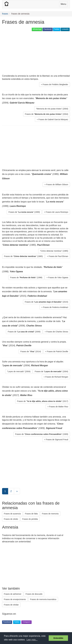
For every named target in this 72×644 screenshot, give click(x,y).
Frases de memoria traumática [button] (43, 599)
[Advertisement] (34, 53)
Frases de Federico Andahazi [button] (56, 307)
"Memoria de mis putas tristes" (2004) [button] (52, 109)
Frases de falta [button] (31, 514)
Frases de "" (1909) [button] (42, 434)
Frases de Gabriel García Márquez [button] (53, 119)
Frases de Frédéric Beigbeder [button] (55, 84)
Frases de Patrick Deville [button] (57, 351)
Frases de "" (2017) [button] (43, 401)
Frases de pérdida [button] (30, 519)
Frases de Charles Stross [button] (57, 332)
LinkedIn (65, 29)
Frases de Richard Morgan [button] (57, 377)
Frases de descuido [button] (34, 594)
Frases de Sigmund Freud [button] (57, 440)
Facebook (48, 29)
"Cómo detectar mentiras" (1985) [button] (54, 251)
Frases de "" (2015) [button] (46, 302)
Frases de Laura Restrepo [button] (57, 212)
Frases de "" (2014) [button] (31, 351)
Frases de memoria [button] (50, 514)
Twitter (57, 29)
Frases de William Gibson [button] (57, 184)
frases (5, 14)
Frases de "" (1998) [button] (26, 277)
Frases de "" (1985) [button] (23, 256)
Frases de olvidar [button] (11, 605)
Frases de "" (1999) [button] (24, 212)
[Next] (17, 491)
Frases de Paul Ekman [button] (58, 256)
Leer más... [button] (32, 640)
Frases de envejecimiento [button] (15, 599)
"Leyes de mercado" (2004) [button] (19, 371)
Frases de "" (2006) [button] (24, 332)
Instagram (26, 622)
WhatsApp (37, 29)
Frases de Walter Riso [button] (59, 407)
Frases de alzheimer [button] (13, 594)
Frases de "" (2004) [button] (47, 114)
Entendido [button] (58, 638)
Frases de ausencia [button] (12, 514)
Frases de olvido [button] (11, 519)
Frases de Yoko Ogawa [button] (58, 277)
